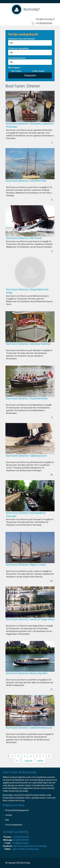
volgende (28, 761)
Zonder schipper (38, 71)
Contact (9, 815)
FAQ (7, 820)
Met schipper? (15, 68)
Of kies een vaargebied (18, 48)
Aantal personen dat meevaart (22, 39)
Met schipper (17, 71)
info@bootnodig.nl (45, 19)
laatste (40, 761)
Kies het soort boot (17, 58)
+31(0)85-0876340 (21, 837)
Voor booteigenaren (14, 825)
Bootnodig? (32, 9)
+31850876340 (44, 23)
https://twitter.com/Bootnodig (26, 849)
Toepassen (30, 75)
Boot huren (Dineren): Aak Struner (28, 238)
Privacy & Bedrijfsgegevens (17, 810)
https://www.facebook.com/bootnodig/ (30, 846)
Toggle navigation (8, 10)
